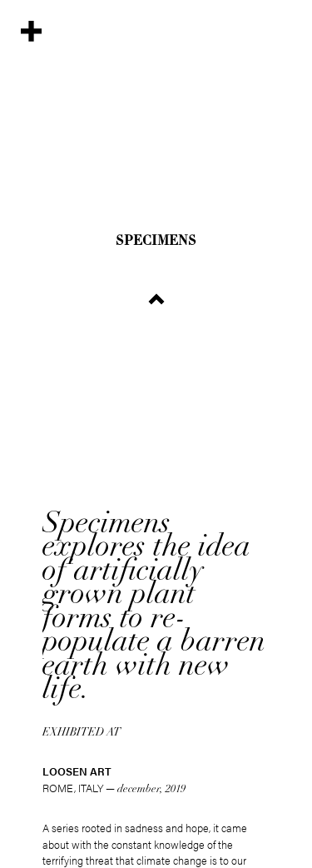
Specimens (156, 242)
